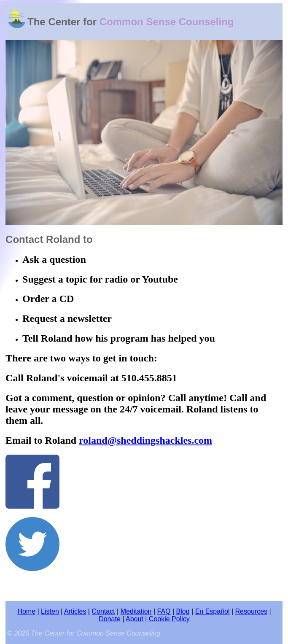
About (135, 619)
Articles (75, 611)
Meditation (136, 611)
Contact (103, 611)
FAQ (164, 611)
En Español (213, 611)
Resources (251, 611)
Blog (183, 611)
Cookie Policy (169, 619)
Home (26, 611)
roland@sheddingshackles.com (145, 440)
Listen (50, 611)
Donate (110, 619)
